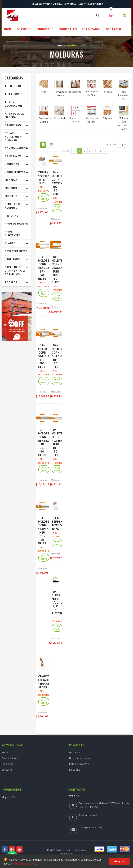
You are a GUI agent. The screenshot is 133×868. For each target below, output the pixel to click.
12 (123, 145)
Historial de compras (81, 758)
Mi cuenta (75, 752)
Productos (7, 764)
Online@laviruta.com (90, 827)
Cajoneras (13, 125)
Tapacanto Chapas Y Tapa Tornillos (15, 271)
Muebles (11, 196)
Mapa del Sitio (10, 797)
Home (59, 46)
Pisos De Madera (16, 224)
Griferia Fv (13, 156)
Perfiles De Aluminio (13, 206)
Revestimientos (16, 251)
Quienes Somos (10, 758)
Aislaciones (14, 94)
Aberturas (13, 86)
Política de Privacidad (25, 864)
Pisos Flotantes (13, 234)
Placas (10, 243)
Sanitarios (13, 259)
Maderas (11, 180)
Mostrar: (112, 144)
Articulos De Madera (14, 116)
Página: (66, 151)
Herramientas (15, 172)
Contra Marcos (16, 148)
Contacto (7, 770)
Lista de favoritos (79, 764)
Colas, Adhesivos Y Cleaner (13, 137)
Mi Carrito (75, 770)
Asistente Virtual (88, 815)
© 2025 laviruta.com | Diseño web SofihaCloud (66, 852)
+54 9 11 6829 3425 (91, 4)
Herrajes (12, 164)
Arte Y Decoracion (13, 104)
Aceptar (119, 861)
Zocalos (11, 283)
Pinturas (11, 216)
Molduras (12, 188)
